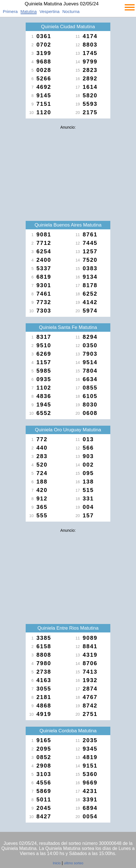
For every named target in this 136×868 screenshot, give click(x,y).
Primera (10, 11)
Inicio (57, 863)
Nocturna (71, 11)
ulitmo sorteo (74, 863)
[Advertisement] (68, 172)
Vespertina (50, 11)
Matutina (29, 11)
